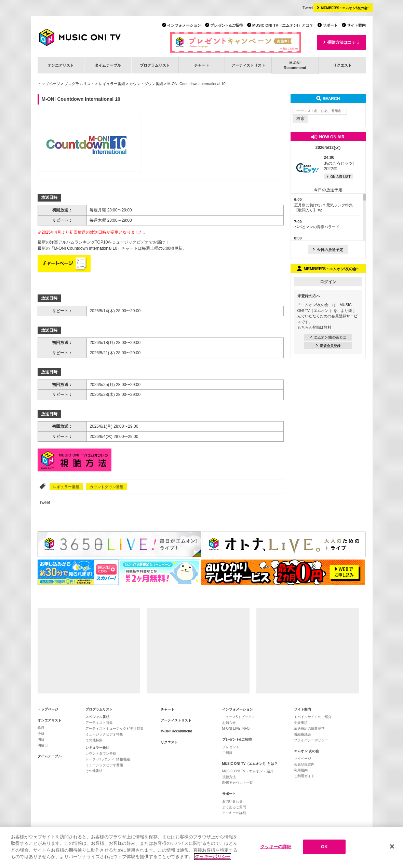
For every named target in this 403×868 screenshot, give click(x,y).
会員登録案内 (304, 764)
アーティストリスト (248, 65)
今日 (41, 734)
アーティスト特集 (99, 723)
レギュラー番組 (112, 84)
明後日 (43, 745)
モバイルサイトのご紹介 (313, 717)
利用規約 (301, 770)
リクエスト (342, 65)
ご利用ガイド (304, 776)
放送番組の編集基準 (309, 728)
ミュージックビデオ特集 (104, 734)
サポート (330, 25)
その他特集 (94, 740)
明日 (41, 739)
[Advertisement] (89, 651)
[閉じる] (392, 849)
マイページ (303, 759)
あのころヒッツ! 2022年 (339, 163)
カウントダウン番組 (146, 84)
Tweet (308, 8)
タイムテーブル (108, 65)
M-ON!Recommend (295, 65)
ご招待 (227, 753)
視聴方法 (229, 777)
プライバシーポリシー (311, 740)
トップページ (49, 84)
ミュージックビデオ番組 (104, 765)
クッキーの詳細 (234, 813)
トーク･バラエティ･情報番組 (108, 759)
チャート (202, 65)
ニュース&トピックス (239, 717)
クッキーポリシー (213, 859)
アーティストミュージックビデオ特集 (115, 728)
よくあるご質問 (234, 807)
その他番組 (94, 771)
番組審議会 (303, 734)
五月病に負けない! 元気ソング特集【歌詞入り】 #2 (324, 205)
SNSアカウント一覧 (238, 783)
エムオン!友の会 (306, 751)
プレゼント (231, 747)
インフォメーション (184, 25)
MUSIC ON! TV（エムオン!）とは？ (283, 25)
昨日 (41, 728)
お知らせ (229, 723)
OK (324, 849)
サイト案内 (356, 25)
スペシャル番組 (97, 717)
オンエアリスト (61, 65)
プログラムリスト (155, 65)
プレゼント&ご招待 (227, 25)
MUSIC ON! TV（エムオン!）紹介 (248, 771)
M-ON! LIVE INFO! (236, 728)
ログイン (328, 282)
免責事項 (301, 723)
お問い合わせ (232, 801)
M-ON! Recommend (177, 731)
